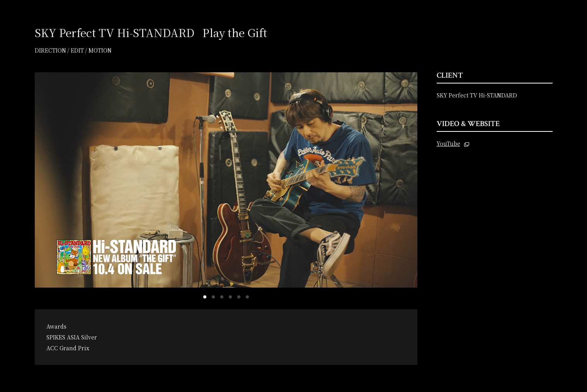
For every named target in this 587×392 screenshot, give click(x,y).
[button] (205, 297)
